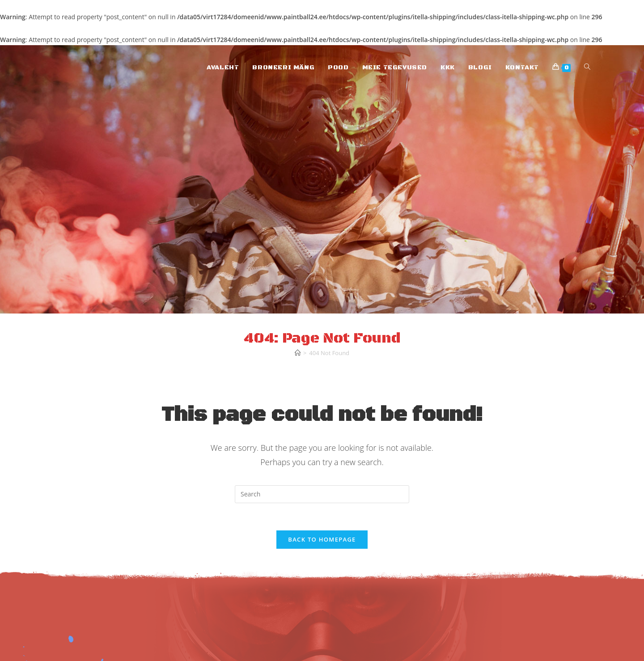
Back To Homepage (322, 539)
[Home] (298, 353)
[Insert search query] (322, 494)
